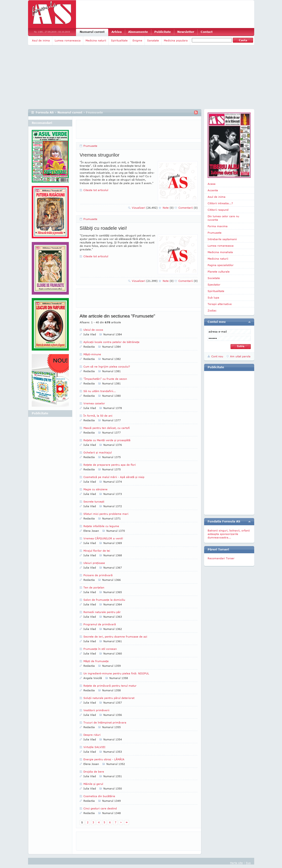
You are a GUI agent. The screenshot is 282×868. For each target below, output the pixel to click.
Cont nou (217, 356)
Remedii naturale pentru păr (102, 612)
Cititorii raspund (218, 210)
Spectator (214, 285)
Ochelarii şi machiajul (98, 452)
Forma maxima (218, 226)
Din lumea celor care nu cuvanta (223, 218)
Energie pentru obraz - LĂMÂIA (104, 759)
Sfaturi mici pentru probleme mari (106, 514)
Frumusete (90, 146)
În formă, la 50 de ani (98, 416)
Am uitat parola (240, 356)
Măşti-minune (92, 354)
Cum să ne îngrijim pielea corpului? (107, 366)
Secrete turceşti (94, 502)
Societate (214, 278)
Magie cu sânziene (95, 489)
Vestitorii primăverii (96, 710)
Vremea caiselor (94, 403)
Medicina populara (176, 40)
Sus (248, 863)
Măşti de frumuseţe (96, 661)
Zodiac (212, 310)
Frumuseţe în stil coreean (100, 649)
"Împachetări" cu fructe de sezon (105, 379)
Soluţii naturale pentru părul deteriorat (109, 698)
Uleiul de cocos (93, 330)
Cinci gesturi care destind (100, 808)
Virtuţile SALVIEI (94, 747)
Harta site (236, 863)
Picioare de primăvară (98, 575)
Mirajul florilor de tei (97, 551)
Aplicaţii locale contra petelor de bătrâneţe (111, 342)
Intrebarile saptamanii (222, 239)
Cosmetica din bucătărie (99, 796)
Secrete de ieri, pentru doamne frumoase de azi (115, 637)
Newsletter (186, 32)
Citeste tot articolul (96, 190)
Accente (213, 190)
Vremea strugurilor (100, 155)
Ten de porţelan (94, 587)
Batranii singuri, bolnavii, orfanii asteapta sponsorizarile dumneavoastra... (229, 534)
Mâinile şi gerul (93, 784)
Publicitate (163, 32)
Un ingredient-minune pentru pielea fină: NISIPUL (116, 673)
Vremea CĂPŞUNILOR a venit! (103, 538)
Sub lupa (213, 297)
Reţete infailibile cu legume (101, 526)
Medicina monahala (220, 252)
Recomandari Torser (221, 558)
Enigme (137, 40)
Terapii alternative (220, 304)
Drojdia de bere (94, 772)
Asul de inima (41, 40)
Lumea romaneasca (68, 40)
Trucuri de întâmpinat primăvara (105, 722)
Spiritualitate (119, 40)
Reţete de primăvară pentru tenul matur (110, 686)
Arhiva (117, 32)
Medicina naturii (96, 40)
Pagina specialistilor (221, 265)
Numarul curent (92, 32)
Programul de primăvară (100, 624)
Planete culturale (219, 272)
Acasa (212, 184)
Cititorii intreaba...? (220, 203)
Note (168, 208)
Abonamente (138, 32)
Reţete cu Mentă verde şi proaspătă (107, 440)
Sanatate (153, 40)
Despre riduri (92, 735)
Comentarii (188, 208)
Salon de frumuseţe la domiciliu (104, 600)
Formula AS (45, 112)
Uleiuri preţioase (94, 563)
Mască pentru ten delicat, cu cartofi (107, 428)
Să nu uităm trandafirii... (100, 391)
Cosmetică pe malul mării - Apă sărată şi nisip (114, 477)
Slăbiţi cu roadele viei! (103, 228)
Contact (207, 32)
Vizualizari (145, 208)
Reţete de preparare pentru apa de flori (110, 465)
